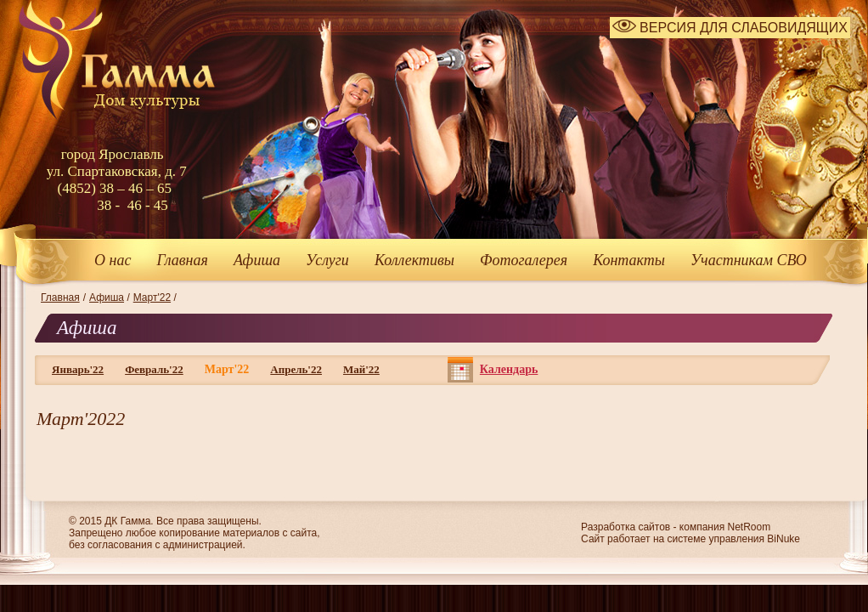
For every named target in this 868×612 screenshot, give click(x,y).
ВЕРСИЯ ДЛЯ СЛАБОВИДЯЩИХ (730, 28)
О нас (113, 260)
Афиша (257, 260)
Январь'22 (78, 369)
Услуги (327, 260)
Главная (182, 260)
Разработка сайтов (626, 527)
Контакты (629, 260)
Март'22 (152, 297)
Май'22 (361, 369)
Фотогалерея (524, 260)
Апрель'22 (296, 369)
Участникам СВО (749, 260)
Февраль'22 (154, 369)
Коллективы (414, 260)
